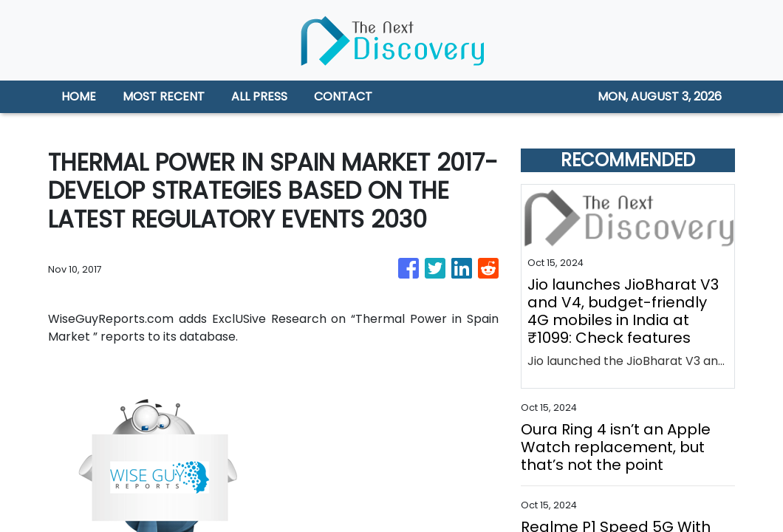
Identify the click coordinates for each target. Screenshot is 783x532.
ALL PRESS (259, 96)
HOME (79, 96)
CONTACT (343, 96)
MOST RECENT (164, 96)
